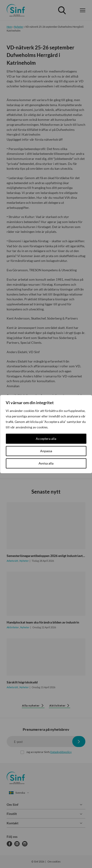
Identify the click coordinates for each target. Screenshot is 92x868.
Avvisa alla (46, 463)
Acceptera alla (46, 439)
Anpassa (46, 451)
